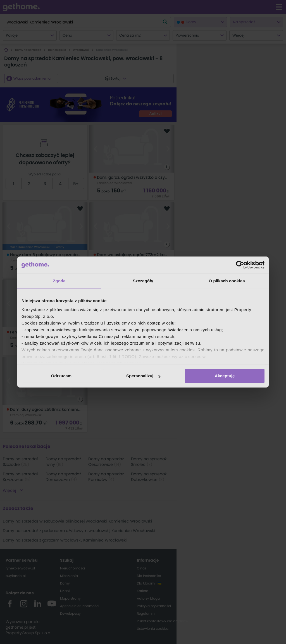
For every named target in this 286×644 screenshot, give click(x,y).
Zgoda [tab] (59, 281)
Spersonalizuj (143, 376)
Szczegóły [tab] (143, 281)
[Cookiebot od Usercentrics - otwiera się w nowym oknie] (240, 265)
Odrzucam (61, 376)
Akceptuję (225, 376)
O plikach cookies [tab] (227, 281)
